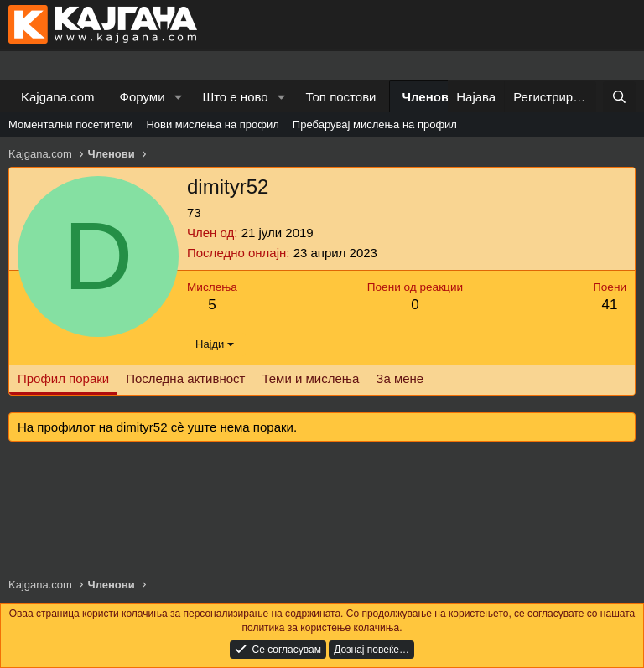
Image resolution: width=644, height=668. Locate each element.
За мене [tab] (400, 378)
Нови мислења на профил (212, 124)
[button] (178, 97)
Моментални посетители (70, 124)
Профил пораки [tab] (63, 378)
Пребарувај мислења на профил (375, 124)
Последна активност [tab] (185, 378)
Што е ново (235, 97)
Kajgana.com (58, 97)
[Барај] (619, 97)
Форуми (143, 97)
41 (610, 305)
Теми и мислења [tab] (310, 378)
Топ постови (341, 97)
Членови (430, 97)
